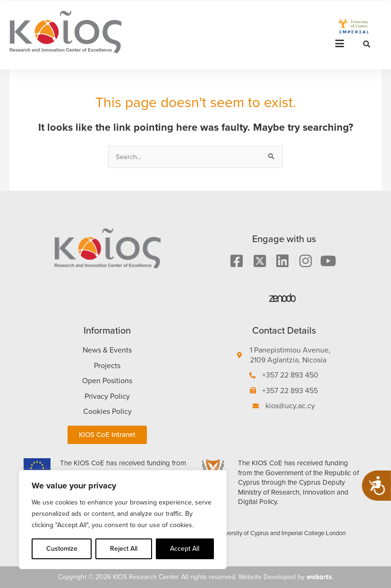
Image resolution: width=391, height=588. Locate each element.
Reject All (124, 549)
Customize (62, 549)
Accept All (185, 549)
